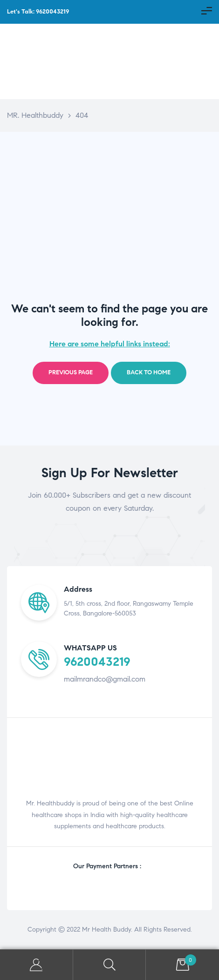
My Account (37, 965)
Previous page (71, 372)
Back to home (149, 372)
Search (110, 965)
